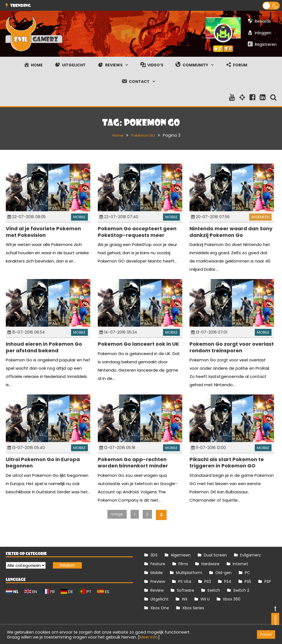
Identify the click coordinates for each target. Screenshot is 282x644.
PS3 (208, 581)
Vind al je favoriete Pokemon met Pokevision (43, 232)
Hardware (210, 564)
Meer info (149, 637)
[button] (271, 6)
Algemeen (260, 217)
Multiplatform (189, 573)
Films (183, 564)
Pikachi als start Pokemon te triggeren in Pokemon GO (227, 462)
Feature (158, 564)
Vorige (116, 515)
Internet (240, 564)
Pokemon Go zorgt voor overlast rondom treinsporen (232, 347)
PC (247, 573)
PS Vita (185, 581)
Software (185, 590)
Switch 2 (241, 590)
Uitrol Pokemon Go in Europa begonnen (43, 462)
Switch (214, 590)
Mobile (79, 217)
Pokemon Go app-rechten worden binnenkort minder (133, 462)
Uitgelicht (159, 599)
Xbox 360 (232, 599)
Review (157, 590)
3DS (154, 555)
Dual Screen (215, 555)
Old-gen (223, 573)
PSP (268, 581)
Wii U (205, 599)
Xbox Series (193, 608)
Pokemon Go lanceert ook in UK (138, 344)
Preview (158, 581)
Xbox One (160, 608)
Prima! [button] (266, 634)
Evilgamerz (250, 555)
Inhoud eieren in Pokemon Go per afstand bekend (44, 347)
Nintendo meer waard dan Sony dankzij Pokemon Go (231, 232)
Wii (185, 599)
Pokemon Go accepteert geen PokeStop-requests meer (137, 232)
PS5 (248, 581)
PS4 (228, 581)
